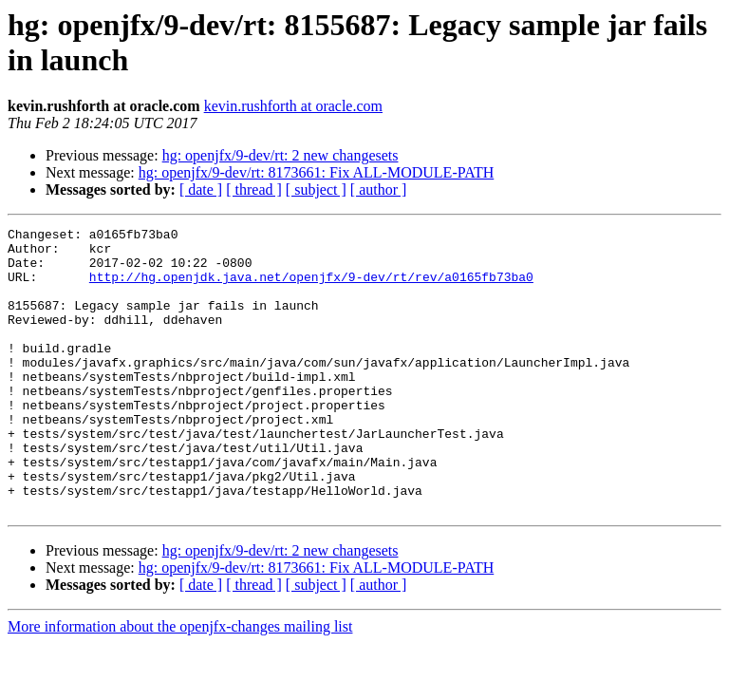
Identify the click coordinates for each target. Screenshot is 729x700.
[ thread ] (254, 189)
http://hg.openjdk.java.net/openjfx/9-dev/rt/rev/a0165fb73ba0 (311, 288)
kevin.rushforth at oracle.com (293, 106)
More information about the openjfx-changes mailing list (180, 683)
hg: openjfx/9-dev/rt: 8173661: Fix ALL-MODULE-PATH (317, 172)
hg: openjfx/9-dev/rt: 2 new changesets (280, 155)
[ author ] (379, 189)
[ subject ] (316, 189)
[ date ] (201, 189)
